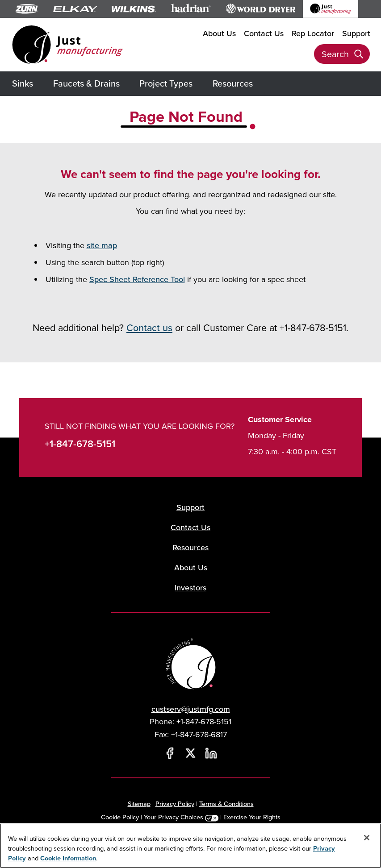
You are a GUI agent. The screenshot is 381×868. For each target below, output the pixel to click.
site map (102, 245)
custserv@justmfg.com (191, 709)
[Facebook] (170, 753)
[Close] (367, 838)
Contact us (149, 328)
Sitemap (139, 804)
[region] (190, 846)
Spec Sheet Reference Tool (137, 279)
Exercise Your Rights (252, 817)
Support (356, 33)
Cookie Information (68, 858)
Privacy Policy (175, 804)
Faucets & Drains (86, 83)
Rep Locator (313, 33)
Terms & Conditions (226, 804)
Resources (233, 83)
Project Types (166, 83)
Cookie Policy (120, 817)
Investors (190, 588)
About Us (219, 33)
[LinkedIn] (211, 753)
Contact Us (264, 33)
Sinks (23, 83)
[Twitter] (191, 753)
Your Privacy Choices (174, 817)
